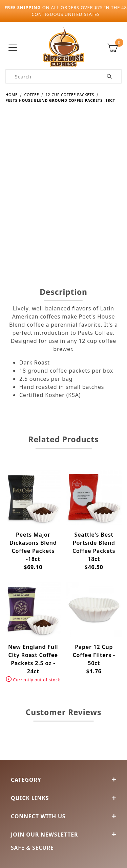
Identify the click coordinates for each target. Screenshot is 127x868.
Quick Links (63, 798)
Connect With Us (63, 816)
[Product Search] (52, 76)
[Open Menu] (13, 48)
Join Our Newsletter (63, 835)
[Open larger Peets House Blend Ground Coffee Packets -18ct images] (63, 190)
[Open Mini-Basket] (114, 48)
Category (63, 780)
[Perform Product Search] (110, 76)
